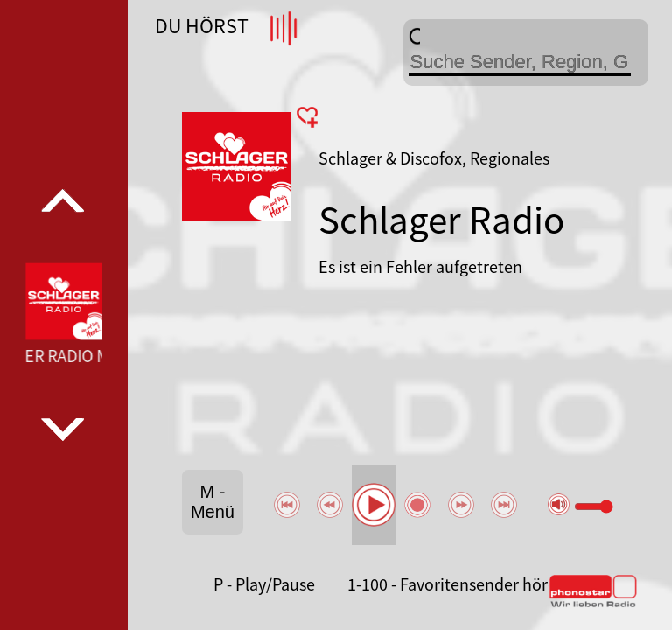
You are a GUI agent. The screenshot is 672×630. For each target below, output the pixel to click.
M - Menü (213, 502)
